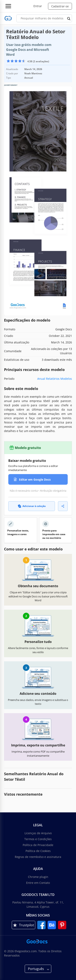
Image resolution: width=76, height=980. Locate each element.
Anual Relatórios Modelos (55, 379)
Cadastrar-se (60, 6)
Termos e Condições (38, 839)
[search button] (69, 18)
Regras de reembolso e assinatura (38, 857)
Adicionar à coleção (32, 506)
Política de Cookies (38, 851)
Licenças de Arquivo (38, 833)
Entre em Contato (38, 883)
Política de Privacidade (38, 845)
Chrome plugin (38, 877)
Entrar (38, 6)
